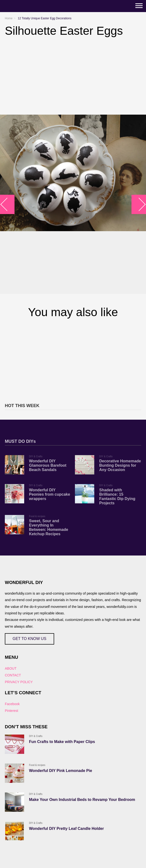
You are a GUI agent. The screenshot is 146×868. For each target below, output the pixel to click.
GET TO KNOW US (29, 639)
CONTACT (13, 675)
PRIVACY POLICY (19, 682)
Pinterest (11, 711)
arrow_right (139, 204)
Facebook (12, 704)
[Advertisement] (73, 360)
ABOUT (11, 668)
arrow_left (7, 204)
